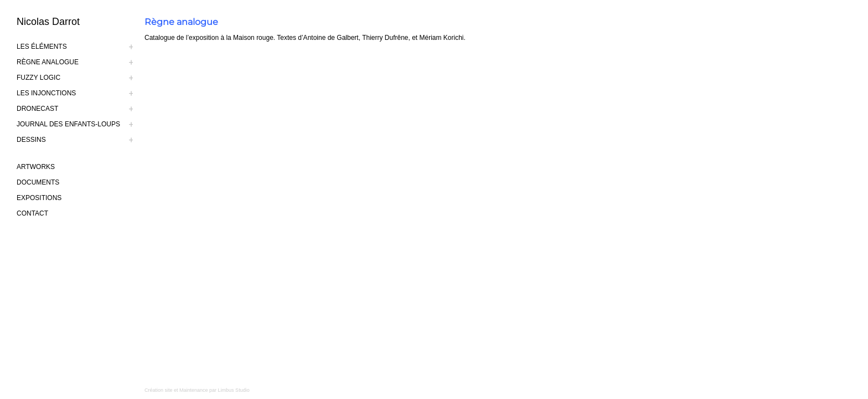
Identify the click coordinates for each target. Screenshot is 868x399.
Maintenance (194, 390)
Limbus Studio (234, 390)
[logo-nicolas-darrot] (80, 22)
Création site (159, 390)
